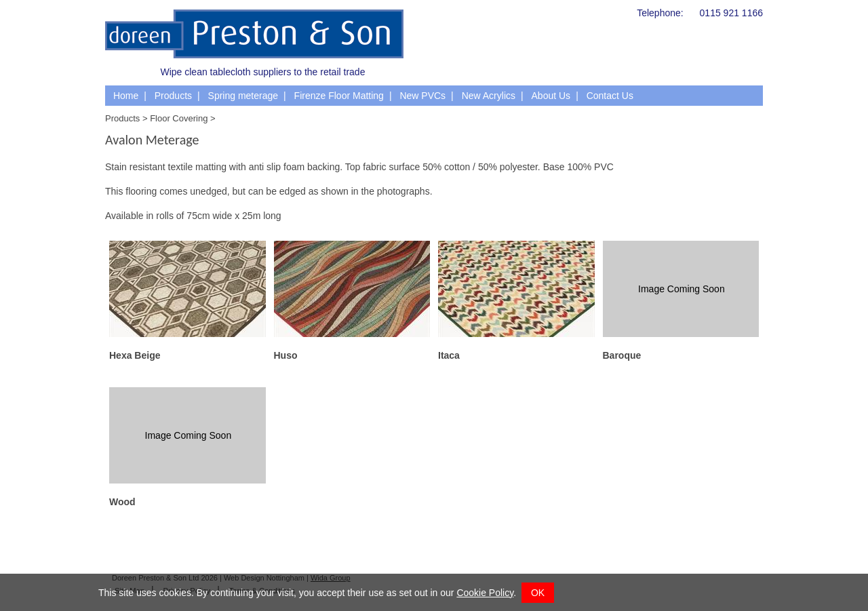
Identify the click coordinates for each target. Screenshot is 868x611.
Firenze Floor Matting (339, 96)
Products (173, 96)
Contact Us (610, 96)
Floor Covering (179, 118)
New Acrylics (489, 96)
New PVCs (422, 96)
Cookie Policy (485, 593)
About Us (551, 96)
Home (126, 96)
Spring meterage (243, 96)
